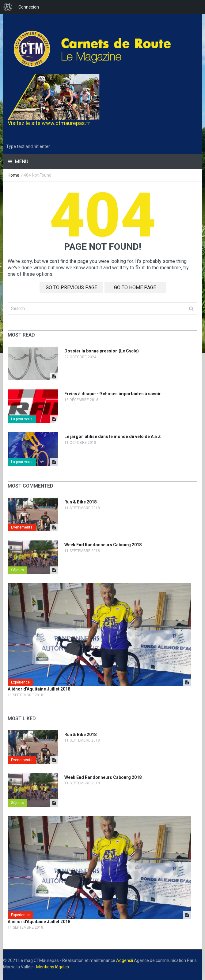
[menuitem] (8, 7)
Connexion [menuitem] (29, 7)
